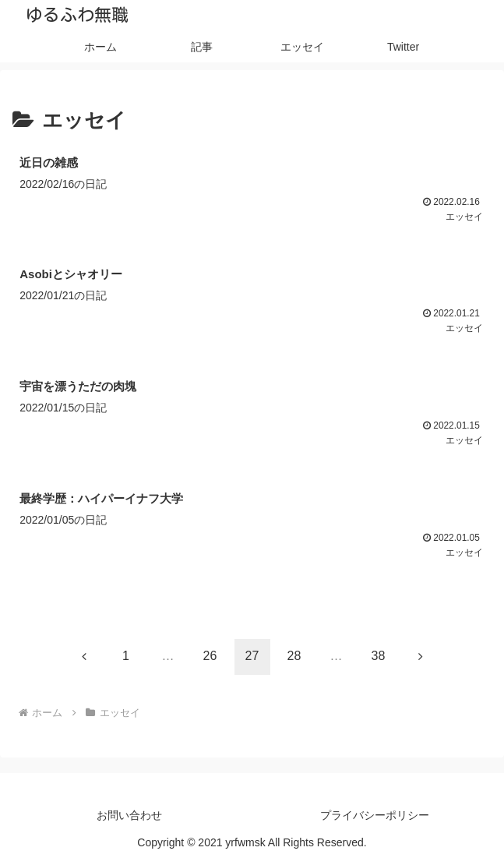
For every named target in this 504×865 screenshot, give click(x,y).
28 (294, 656)
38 (379, 656)
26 (210, 656)
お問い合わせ (129, 815)
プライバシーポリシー (375, 815)
